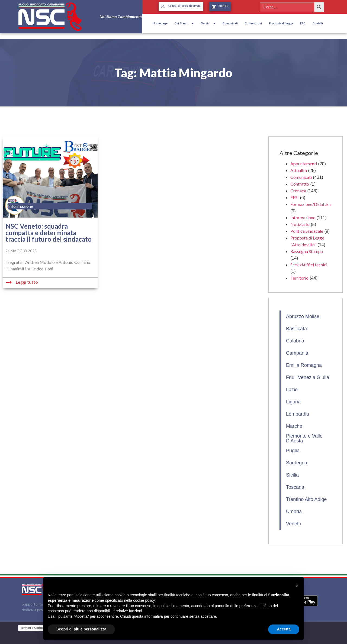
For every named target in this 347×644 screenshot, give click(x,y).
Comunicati (230, 23)
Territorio (299, 278)
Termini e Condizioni (35, 628)
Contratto (300, 184)
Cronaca (298, 191)
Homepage (160, 23)
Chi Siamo (184, 24)
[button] (297, 586)
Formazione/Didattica (311, 204)
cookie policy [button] (144, 600)
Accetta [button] (284, 629)
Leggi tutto (27, 282)
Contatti (318, 23)
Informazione (303, 217)
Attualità (299, 170)
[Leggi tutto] (9, 282)
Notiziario (300, 224)
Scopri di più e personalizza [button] (81, 629)
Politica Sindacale (307, 231)
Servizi (208, 24)
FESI (295, 197)
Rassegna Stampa (307, 251)
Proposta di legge (281, 23)
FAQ (303, 23)
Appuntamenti (304, 164)
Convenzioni (253, 23)
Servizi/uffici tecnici (309, 265)
